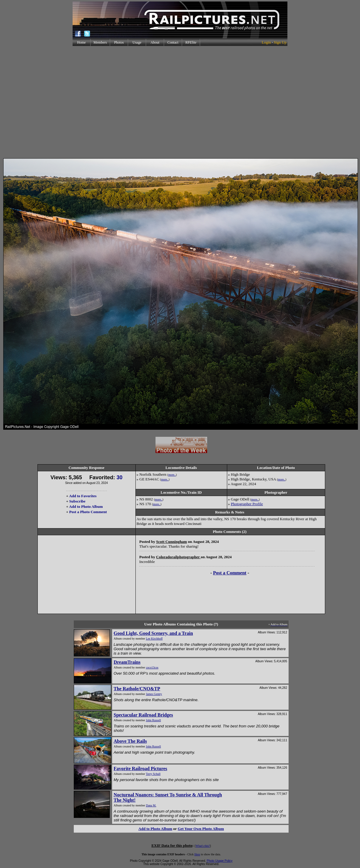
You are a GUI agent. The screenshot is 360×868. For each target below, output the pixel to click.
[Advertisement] (179, 102)
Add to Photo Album (86, 507)
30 (120, 477)
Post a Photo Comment (88, 512)
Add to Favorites (83, 496)
